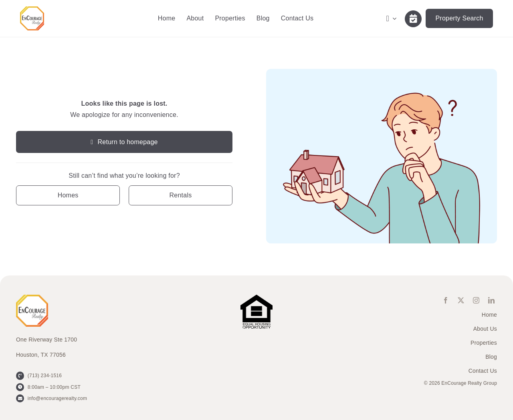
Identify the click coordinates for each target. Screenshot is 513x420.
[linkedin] (491, 300)
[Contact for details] (68, 195)
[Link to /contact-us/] (413, 19)
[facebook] (446, 300)
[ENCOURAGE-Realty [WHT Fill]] (32, 9)
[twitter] (461, 300)
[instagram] (476, 300)
